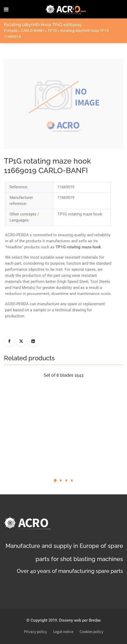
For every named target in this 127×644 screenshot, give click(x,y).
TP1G (52, 31)
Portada (11, 31)
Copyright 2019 (44, 620)
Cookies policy (91, 632)
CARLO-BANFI (33, 31)
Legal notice (63, 632)
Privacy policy (35, 632)
